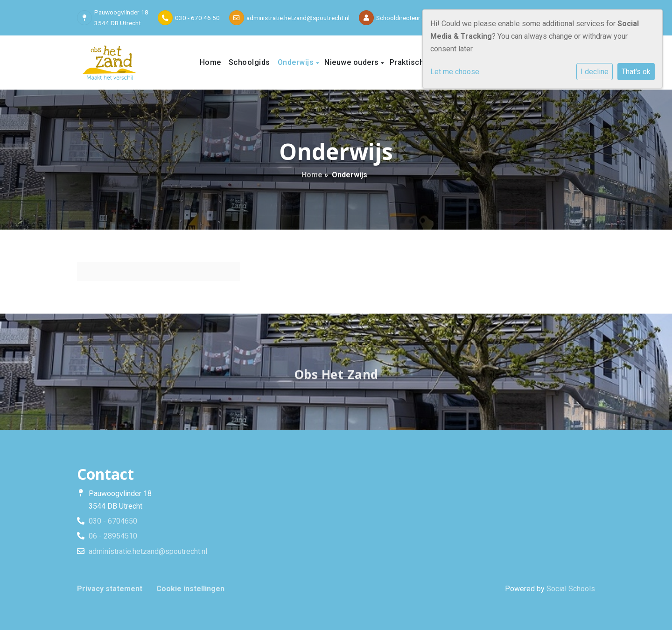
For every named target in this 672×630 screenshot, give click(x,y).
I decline (595, 72)
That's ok (636, 72)
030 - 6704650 (113, 521)
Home (210, 62)
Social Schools (571, 589)
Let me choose (455, 72)
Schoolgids (249, 62)
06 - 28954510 (113, 536)
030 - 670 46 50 (197, 18)
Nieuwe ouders (353, 62)
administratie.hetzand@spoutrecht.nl (298, 18)
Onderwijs (297, 62)
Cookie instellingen (190, 589)
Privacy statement (110, 589)
